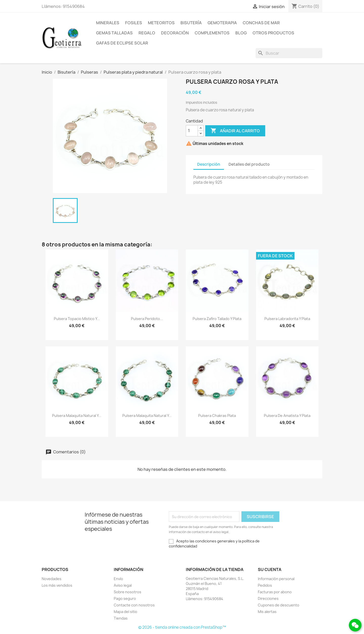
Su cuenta (270, 569)
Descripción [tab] (209, 164)
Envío (118, 579)
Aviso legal (123, 585)
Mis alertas (267, 612)
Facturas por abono (275, 592)
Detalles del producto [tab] (249, 164)
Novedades (52, 579)
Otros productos (273, 33)
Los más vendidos (57, 585)
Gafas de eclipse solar (122, 43)
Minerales (108, 23)
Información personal (276, 579)
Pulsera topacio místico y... (77, 319)
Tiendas (121, 618)
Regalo (147, 33)
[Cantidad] (192, 131)
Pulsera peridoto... (147, 319)
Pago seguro (125, 598)
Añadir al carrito (235, 131)
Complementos (212, 33)
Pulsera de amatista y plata (287, 416)
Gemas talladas (114, 33)
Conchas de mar (261, 23)
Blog (241, 33)
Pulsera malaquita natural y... (77, 416)
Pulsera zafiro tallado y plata (217, 319)
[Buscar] (289, 53)
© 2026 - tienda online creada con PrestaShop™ (182, 627)
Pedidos (265, 585)
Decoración (175, 33)
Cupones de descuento (279, 605)
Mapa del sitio (126, 612)
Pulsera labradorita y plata (287, 319)
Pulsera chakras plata (217, 416)
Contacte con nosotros (134, 605)
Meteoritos (161, 23)
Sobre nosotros (128, 592)
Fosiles (134, 23)
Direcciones (268, 598)
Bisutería (191, 23)
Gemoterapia (222, 23)
